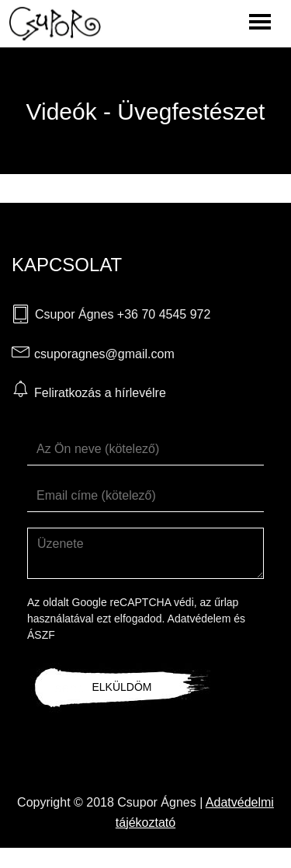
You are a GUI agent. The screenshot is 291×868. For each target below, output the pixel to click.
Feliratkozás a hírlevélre (100, 393)
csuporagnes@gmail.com (104, 354)
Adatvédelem (199, 619)
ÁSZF (41, 635)
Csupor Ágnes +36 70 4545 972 (123, 314)
